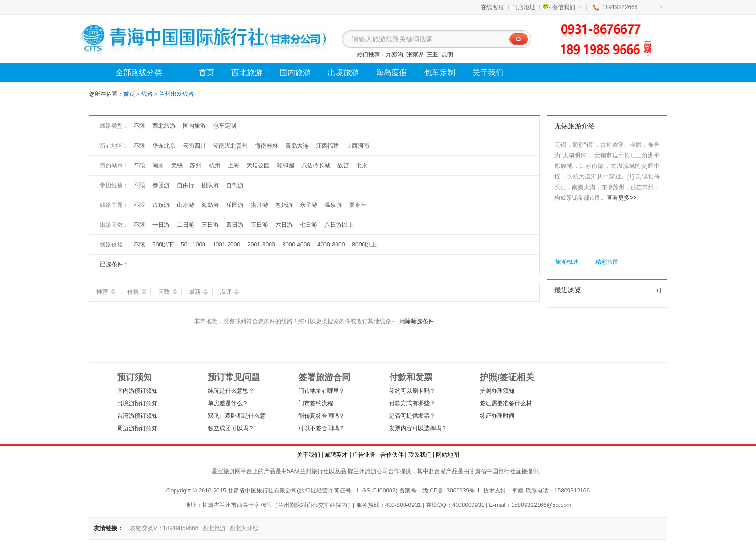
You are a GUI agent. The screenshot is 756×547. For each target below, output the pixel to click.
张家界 (415, 55)
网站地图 (447, 455)
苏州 (196, 165)
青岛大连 (297, 146)
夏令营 (358, 205)
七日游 (309, 225)
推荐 (106, 292)
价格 (137, 292)
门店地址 (524, 7)
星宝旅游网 (226, 471)
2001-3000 (261, 245)
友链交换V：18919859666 (164, 528)
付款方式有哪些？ (412, 403)
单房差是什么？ (228, 403)
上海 (233, 165)
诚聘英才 (336, 455)
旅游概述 (567, 262)
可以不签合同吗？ (322, 428)
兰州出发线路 (176, 94)
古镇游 (161, 205)
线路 (148, 94)
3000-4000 (296, 245)
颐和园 (285, 165)
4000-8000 (331, 245)
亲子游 (309, 205)
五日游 (259, 225)
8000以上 (364, 245)
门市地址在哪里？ (322, 391)
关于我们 (309, 455)
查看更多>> (621, 198)
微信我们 (567, 7)
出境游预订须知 (137, 403)
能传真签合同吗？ (322, 416)
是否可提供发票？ (412, 416)
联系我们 (420, 455)
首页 (129, 94)
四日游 (235, 225)
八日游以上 (339, 225)
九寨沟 (394, 55)
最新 (198, 292)
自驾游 (235, 185)
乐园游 (235, 205)
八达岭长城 (316, 165)
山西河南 (358, 146)
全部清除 (658, 290)
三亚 (432, 55)
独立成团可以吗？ (231, 428)
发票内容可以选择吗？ (418, 428)
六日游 (284, 225)
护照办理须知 (497, 391)
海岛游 (210, 205)
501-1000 (193, 245)
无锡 (177, 165)
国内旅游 (194, 126)
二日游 (186, 225)
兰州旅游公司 (371, 471)
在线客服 (492, 7)
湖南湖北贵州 (230, 146)
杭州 (215, 165)
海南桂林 (267, 146)
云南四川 (194, 146)
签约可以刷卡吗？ (412, 391)
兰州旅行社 (314, 471)
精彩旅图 (607, 262)
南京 (158, 165)
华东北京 (164, 146)
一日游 (161, 225)
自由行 (186, 185)
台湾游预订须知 (137, 416)
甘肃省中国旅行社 (492, 471)
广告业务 (364, 455)
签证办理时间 (497, 416)
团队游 (210, 185)
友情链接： (108, 528)
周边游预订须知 (137, 428)
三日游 (210, 225)
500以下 (163, 245)
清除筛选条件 (417, 321)
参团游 (161, 185)
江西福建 (327, 146)
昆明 (447, 55)
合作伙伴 (392, 455)
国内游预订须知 (137, 391)
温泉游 (333, 205)
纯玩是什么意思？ (231, 391)
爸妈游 (284, 205)
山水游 (186, 205)
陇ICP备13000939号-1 (451, 491)
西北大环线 (244, 528)
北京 (362, 165)
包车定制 (225, 126)
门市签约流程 (316, 403)
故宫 (343, 165)
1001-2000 (226, 245)
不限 (139, 126)
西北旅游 (164, 126)
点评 (229, 292)
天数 (168, 292)
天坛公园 (258, 165)
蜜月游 (259, 205)
